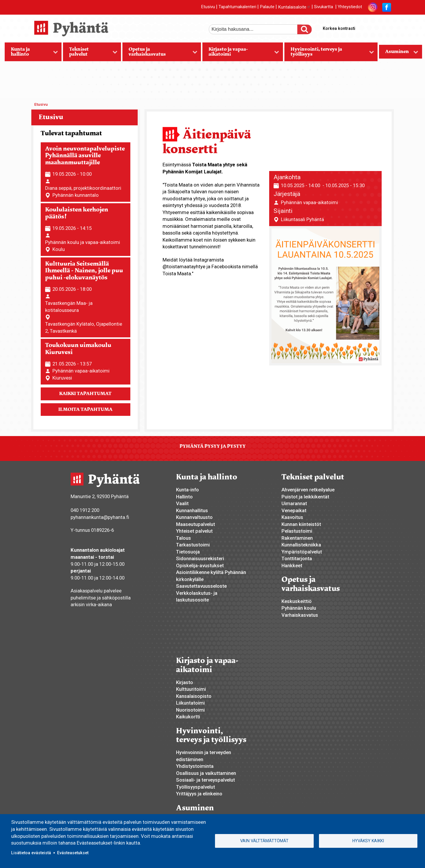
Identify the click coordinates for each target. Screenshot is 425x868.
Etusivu (208, 7)
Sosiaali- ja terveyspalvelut (205, 780)
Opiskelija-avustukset (200, 565)
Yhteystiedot (350, 7)
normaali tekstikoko (376, 27)
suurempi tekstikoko (366, 27)
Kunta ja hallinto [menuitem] (31, 54)
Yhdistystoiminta (195, 766)
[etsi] (257, 29)
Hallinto (184, 497)
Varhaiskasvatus (300, 615)
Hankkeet (292, 565)
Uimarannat (294, 503)
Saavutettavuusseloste (201, 586)
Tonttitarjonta (297, 558)
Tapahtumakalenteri (237, 7)
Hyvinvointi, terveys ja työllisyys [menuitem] (329, 54)
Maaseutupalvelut (196, 524)
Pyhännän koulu (299, 608)
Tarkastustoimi (193, 545)
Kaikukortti (188, 717)
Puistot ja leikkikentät (305, 497)
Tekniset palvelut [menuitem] (90, 54)
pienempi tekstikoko (386, 27)
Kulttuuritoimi (191, 689)
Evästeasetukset (73, 853)
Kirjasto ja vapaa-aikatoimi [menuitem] (241, 54)
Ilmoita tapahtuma (85, 409)
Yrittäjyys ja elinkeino (199, 794)
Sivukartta (324, 7)
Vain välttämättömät (264, 841)
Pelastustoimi (297, 531)
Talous (184, 538)
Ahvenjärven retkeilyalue (308, 490)
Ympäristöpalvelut (302, 552)
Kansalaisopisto (194, 696)
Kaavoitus (292, 517)
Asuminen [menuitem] (399, 53)
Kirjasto (185, 682)
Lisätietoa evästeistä (31, 853)
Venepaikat (294, 510)
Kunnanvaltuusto (194, 517)
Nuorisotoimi (190, 710)
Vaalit (182, 503)
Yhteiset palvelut (194, 531)
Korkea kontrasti (339, 28)
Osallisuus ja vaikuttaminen (206, 773)
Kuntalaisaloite (294, 7)
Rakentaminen (297, 538)
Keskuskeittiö (297, 601)
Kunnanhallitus (192, 510)
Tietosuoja (188, 552)
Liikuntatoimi (190, 703)
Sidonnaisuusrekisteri (200, 558)
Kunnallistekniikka (301, 545)
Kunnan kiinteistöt (301, 524)
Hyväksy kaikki (368, 841)
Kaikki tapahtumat (85, 394)
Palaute (267, 7)
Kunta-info (187, 490)
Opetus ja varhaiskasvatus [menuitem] (160, 54)
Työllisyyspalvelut (196, 787)
